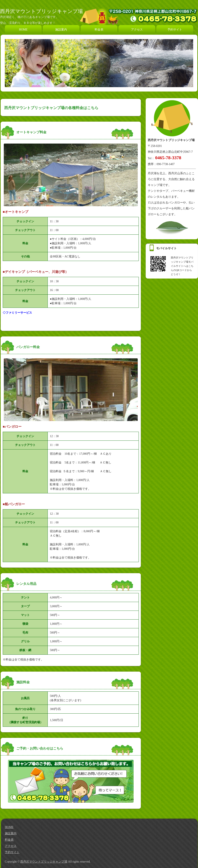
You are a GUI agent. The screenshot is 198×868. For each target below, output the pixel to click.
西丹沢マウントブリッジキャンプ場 (41, 11)
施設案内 (61, 30)
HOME (23, 30)
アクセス (137, 30)
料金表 (99, 30)
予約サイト (175, 30)
